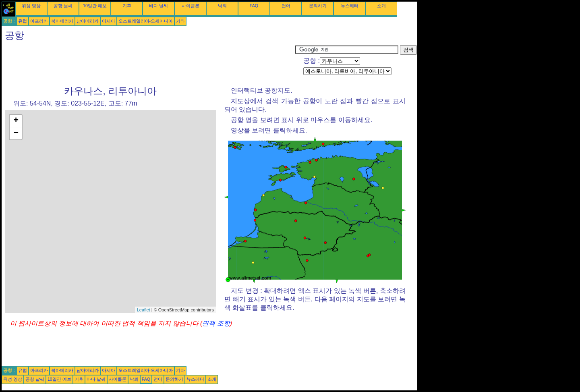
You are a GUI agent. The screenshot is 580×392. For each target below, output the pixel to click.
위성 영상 (31, 6)
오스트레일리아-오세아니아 (146, 21)
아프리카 (39, 21)
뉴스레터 (350, 6)
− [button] (16, 133)
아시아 (109, 21)
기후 (127, 6)
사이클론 (191, 6)
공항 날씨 (63, 6)
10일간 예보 (95, 6)
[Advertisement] (148, 63)
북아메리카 (62, 21)
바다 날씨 (158, 6)
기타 (180, 21)
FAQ (254, 6)
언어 (286, 6)
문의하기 (318, 6)
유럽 (23, 21)
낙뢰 (222, 6)
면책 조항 (216, 323)
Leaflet (144, 310)
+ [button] (16, 121)
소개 (381, 6)
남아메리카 (88, 21)
